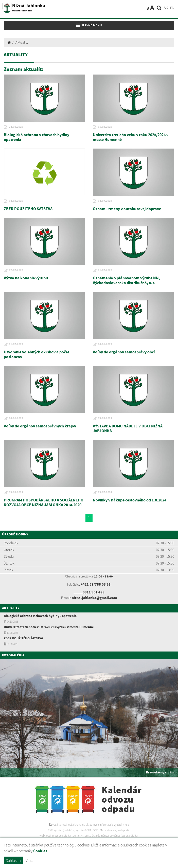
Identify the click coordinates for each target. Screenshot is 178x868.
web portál (124, 830)
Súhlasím (13, 860)
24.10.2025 (16, 127)
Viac (29, 860)
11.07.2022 (16, 344)
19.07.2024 (105, 492)
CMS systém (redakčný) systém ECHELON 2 (73, 830)
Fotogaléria (13, 655)
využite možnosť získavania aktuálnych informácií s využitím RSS (89, 825)
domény (78, 836)
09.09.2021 (105, 418)
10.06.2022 (105, 344)
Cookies (40, 851)
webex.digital (63, 836)
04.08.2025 (16, 201)
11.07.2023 (105, 270)
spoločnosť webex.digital (123, 836)
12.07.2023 (16, 270)
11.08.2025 (105, 127)
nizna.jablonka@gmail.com (94, 598)
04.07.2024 (105, 201)
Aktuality (22, 42)
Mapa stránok (108, 830)
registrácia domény (95, 836)
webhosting (47, 836)
